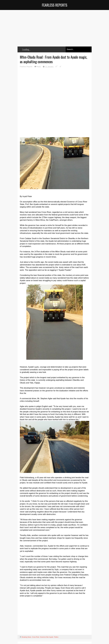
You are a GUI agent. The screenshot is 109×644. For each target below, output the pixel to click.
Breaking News (27, 637)
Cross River (36, 637)
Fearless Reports (55, 5)
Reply (39, 67)
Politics (56, 637)
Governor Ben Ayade (47, 637)
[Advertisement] (55, 30)
